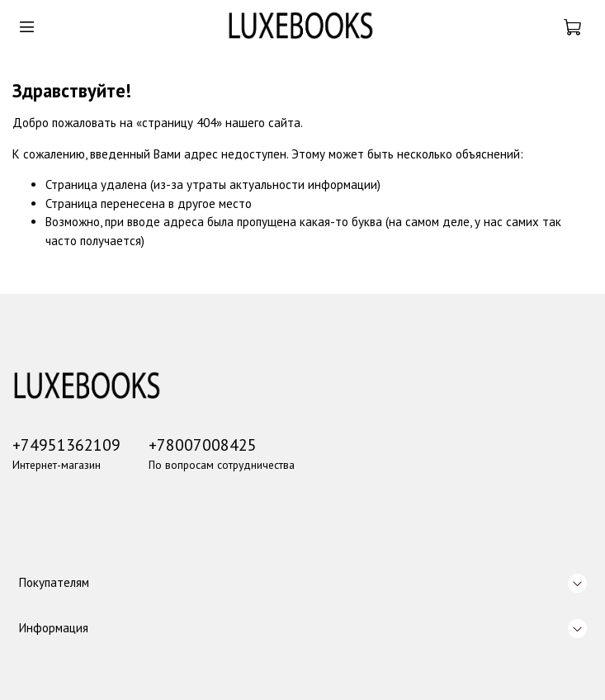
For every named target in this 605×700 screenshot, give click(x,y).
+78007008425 (203, 445)
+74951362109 (66, 445)
